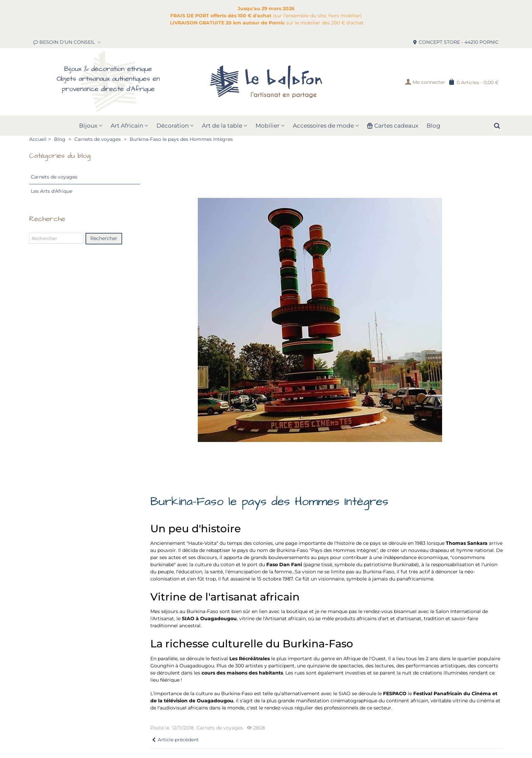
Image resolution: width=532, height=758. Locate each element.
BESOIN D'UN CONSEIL (65, 42)
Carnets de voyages (54, 177)
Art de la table (222, 126)
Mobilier (268, 126)
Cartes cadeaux (393, 126)
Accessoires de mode (323, 126)
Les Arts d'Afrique (52, 191)
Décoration (173, 126)
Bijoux (88, 126)
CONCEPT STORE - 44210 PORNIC (456, 42)
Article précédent (175, 740)
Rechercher (104, 238)
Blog (433, 126)
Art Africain (127, 126)
